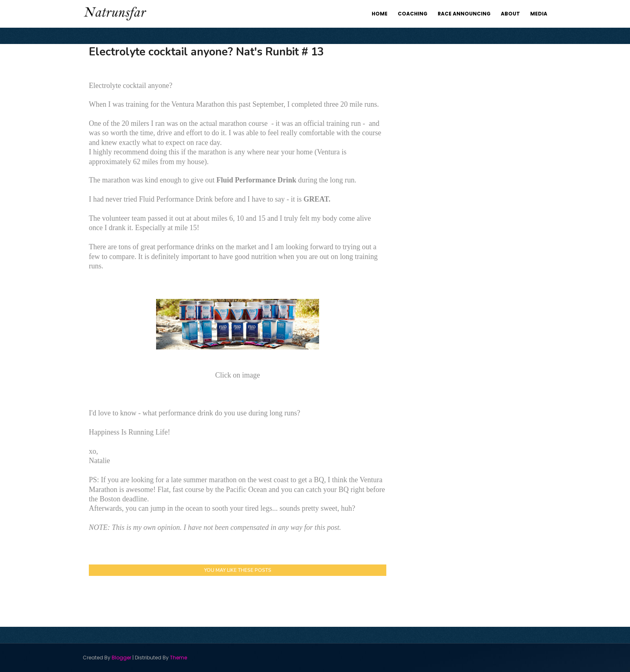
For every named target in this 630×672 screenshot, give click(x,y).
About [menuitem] (510, 14)
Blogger (121, 658)
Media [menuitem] (539, 14)
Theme (178, 658)
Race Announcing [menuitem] (464, 14)
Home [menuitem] (380, 14)
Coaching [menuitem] (413, 14)
